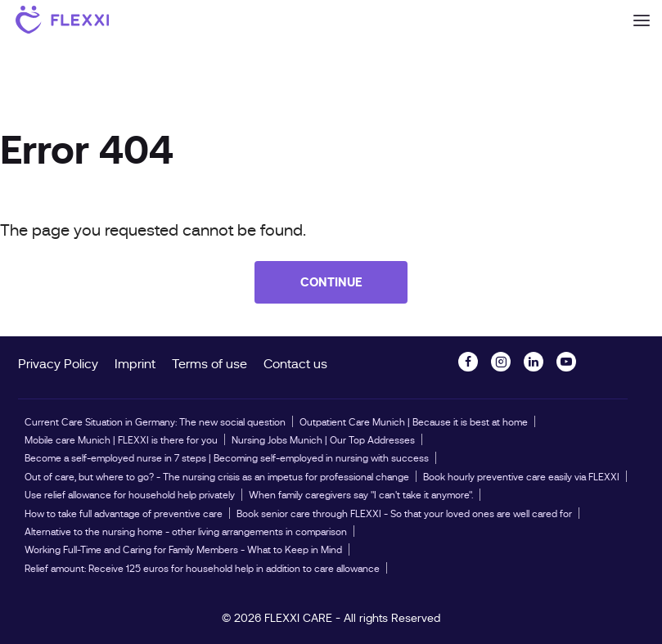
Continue (331, 282)
